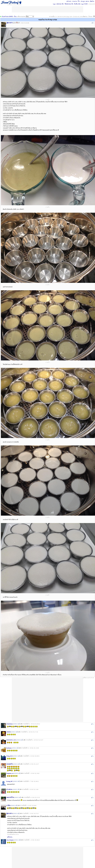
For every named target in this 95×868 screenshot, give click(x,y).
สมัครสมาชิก (60, 4)
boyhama (9, 748)
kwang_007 (9, 781)
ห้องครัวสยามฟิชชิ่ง (7, 17)
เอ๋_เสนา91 (9, 789)
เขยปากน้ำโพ (10, 797)
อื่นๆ (15, 17)
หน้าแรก (69, 1)
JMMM (8, 732)
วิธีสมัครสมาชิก (69, 4)
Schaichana (10, 724)
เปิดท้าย (92, 1)
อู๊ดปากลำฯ (10, 23)
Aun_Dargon (10, 840)
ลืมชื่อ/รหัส (77, 4)
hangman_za (10, 773)
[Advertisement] (43, 699)
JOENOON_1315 (11, 740)
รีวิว (79, 1)
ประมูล (83, 1)
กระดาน (75, 1)
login (54, 4)
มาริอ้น (8, 805)
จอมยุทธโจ (10, 764)
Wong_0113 (10, 756)
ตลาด (87, 1)
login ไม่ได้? (84, 4)
